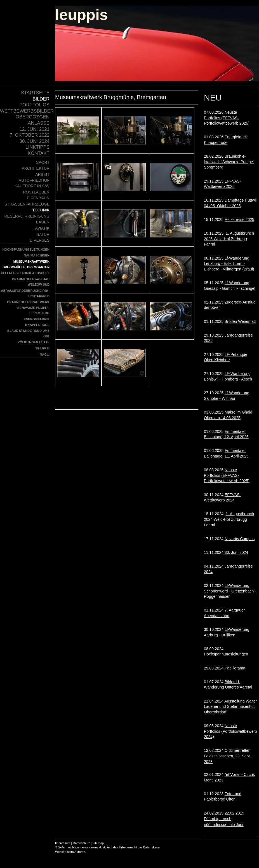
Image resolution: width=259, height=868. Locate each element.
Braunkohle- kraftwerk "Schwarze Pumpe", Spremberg (230, 162)
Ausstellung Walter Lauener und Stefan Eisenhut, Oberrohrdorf (230, 707)
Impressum (63, 843)
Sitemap (98, 843)
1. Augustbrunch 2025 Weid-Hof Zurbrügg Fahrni (229, 239)
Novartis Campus (240, 539)
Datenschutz (81, 843)
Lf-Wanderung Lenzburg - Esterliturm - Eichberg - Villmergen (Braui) (229, 264)
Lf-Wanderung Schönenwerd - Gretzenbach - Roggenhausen (230, 591)
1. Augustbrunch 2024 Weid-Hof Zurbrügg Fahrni (229, 519)
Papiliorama (235, 668)
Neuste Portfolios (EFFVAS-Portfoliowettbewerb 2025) (227, 475)
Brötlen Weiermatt (240, 321)
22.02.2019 (224, 819)
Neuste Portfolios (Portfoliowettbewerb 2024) (230, 731)
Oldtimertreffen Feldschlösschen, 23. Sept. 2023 (227, 756)
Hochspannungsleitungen (226, 654)
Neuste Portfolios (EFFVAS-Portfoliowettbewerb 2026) (227, 118)
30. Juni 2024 (236, 552)
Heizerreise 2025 (239, 220)
